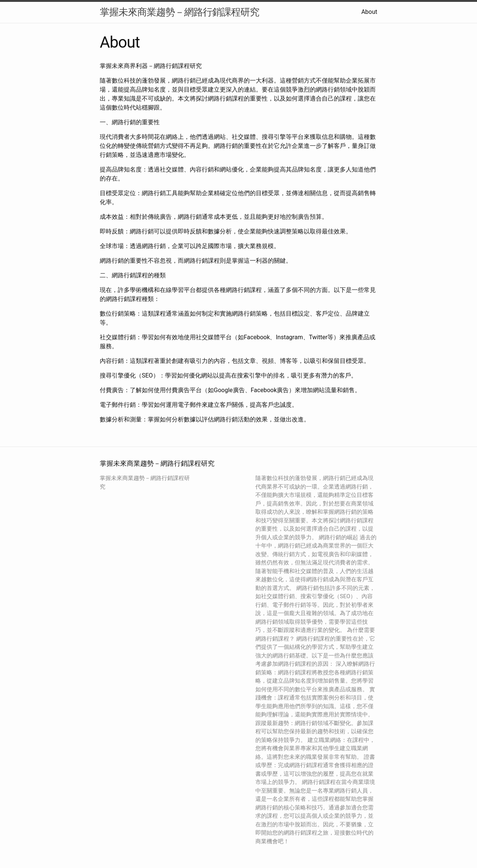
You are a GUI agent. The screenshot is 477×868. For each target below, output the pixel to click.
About (369, 12)
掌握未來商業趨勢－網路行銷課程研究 (179, 12)
